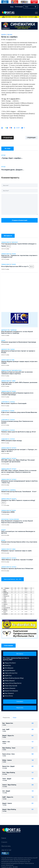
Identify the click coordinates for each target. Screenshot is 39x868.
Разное (14, 254)
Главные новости (6, 242)
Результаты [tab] (6, 718)
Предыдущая (8, 138)
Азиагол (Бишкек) (10, 688)
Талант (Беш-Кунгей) (11, 686)
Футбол (13, 402)
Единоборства (5, 330)
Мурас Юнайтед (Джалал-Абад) (14, 678)
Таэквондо (14, 330)
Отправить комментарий (20, 220)
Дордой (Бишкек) (10, 671)
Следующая (32, 138)
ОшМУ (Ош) (8, 676)
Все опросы (20, 654)
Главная (4, 838)
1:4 (33, 797)
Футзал (10, 35)
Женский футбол (17, 370)
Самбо (14, 381)
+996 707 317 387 (6, 850)
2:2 (33, 729)
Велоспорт (15, 242)
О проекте (4, 842)
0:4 (33, 754)
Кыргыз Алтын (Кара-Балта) (13, 683)
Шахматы (13, 490)
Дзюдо (13, 349)
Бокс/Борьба (5, 519)
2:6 (33, 785)
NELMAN (15, 867)
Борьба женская (14, 519)
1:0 (33, 760)
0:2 (33, 779)
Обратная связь (6, 846)
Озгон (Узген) (9, 696)
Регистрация (19, 7)
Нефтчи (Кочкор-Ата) (11, 673)
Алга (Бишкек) (9, 668)
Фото (8, 246)
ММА (13, 360)
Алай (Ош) (8, 665)
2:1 (33, 748)
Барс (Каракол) (9, 693)
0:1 (33, 736)
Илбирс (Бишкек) (10, 681)
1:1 (33, 742)
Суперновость (5, 402)
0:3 (33, 766)
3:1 (33, 809)
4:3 (33, 723)
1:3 (33, 791)
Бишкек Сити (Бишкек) (11, 691)
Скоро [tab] (15, 718)
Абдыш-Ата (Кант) (10, 663)
